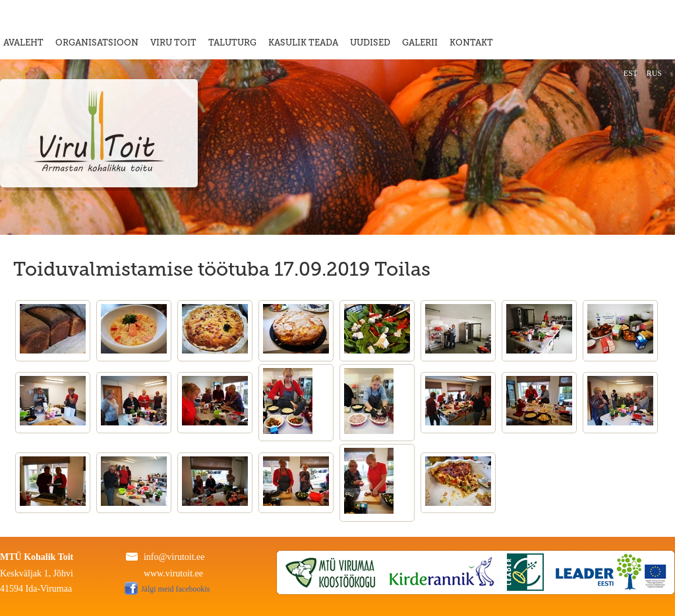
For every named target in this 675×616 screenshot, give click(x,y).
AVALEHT (23, 43)
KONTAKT (471, 43)
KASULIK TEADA (303, 43)
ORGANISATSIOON (97, 43)
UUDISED (370, 43)
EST (631, 73)
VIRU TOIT (173, 43)
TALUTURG (232, 43)
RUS (654, 73)
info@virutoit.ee (174, 557)
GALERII (420, 43)
